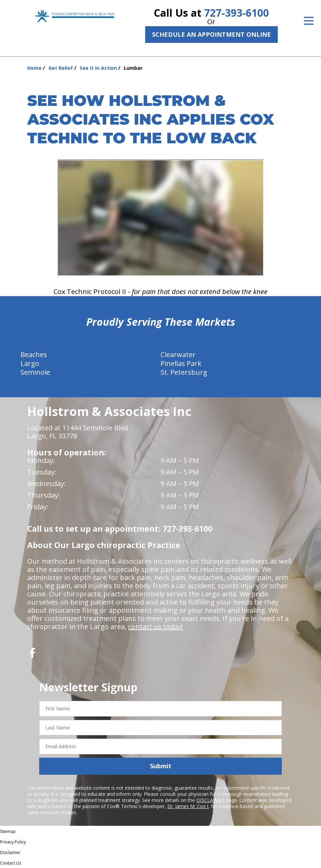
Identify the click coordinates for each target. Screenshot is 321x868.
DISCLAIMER (210, 800)
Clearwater (178, 355)
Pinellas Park (181, 363)
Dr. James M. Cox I (188, 806)
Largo (30, 363)
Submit (161, 766)
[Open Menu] (309, 21)
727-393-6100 (236, 13)
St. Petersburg (184, 372)
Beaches (34, 355)
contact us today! (156, 626)
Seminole (35, 372)
